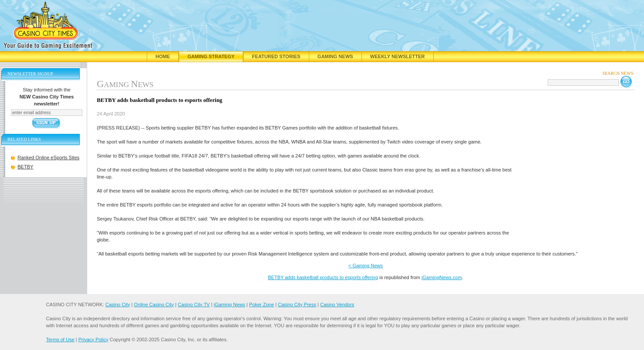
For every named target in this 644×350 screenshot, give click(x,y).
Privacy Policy (93, 339)
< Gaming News (366, 266)
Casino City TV (194, 304)
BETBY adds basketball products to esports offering (323, 277)
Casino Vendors (337, 304)
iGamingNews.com (442, 277)
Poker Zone (261, 304)
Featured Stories (276, 56)
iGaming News (230, 304)
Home (163, 56)
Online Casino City (154, 304)
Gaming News (335, 56)
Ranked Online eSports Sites (48, 157)
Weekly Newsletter (398, 56)
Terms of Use (60, 339)
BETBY (25, 167)
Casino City (117, 304)
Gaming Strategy (211, 56)
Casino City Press (297, 304)
